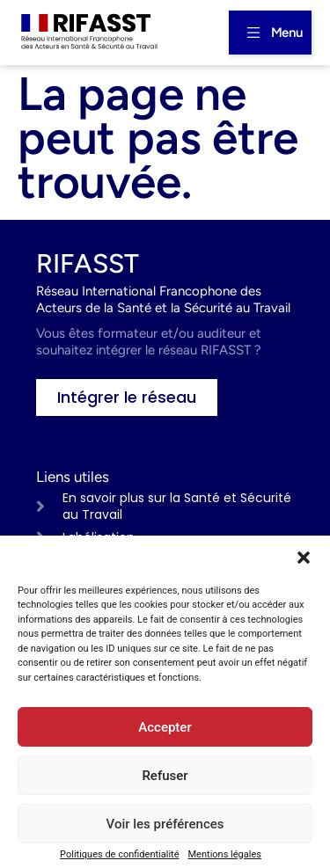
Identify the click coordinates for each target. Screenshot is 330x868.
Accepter (165, 727)
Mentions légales (225, 854)
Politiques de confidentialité (119, 854)
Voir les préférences (165, 824)
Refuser (165, 776)
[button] (304, 558)
